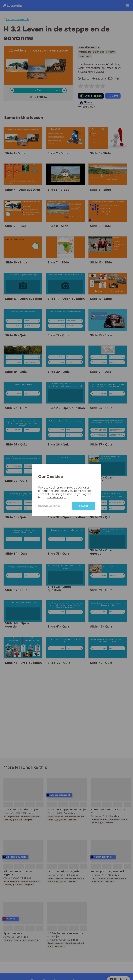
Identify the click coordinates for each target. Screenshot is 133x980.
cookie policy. (57, 497)
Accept (83, 506)
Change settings (49, 506)
